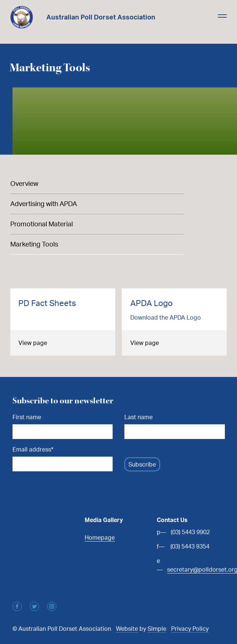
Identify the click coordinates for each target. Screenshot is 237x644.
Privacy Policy (190, 629)
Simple (157, 629)
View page (33, 343)
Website (127, 629)
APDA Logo (151, 303)
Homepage (100, 537)
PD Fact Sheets (47, 303)
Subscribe (142, 464)
